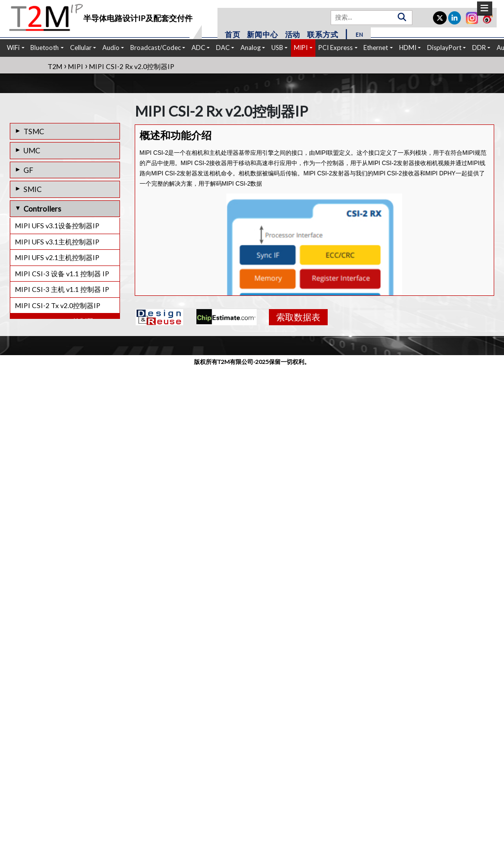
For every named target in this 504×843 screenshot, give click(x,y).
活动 (293, 34)
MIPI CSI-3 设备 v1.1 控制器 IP (62, 274)
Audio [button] (111, 48)
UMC (32, 150)
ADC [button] (198, 48)
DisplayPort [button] (444, 48)
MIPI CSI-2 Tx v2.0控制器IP (58, 305)
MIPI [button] (301, 48)
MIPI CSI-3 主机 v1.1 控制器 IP (62, 289)
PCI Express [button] (336, 48)
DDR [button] (479, 48)
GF (28, 170)
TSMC (34, 131)
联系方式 (323, 34)
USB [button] (277, 48)
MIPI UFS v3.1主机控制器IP (57, 242)
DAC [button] (223, 48)
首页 (233, 34)
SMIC (33, 189)
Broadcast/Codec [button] (156, 48)
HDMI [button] (408, 48)
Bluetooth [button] (45, 48)
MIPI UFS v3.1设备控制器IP (57, 226)
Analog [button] (251, 48)
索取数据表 (298, 317)
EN (360, 35)
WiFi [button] (13, 48)
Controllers (42, 209)
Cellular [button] (81, 48)
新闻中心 (262, 34)
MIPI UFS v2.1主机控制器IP (57, 257)
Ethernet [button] (376, 48)
